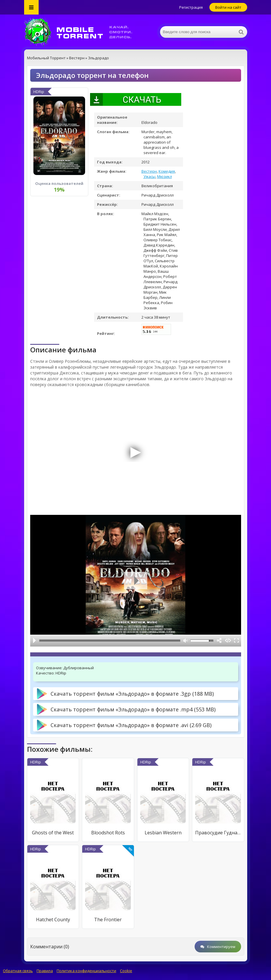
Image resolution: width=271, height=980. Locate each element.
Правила (45, 971)
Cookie (126, 971)
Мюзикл (165, 176)
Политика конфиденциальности (86, 971)
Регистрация (191, 7)
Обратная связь (18, 971)
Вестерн (149, 171)
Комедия (167, 171)
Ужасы (149, 176)
